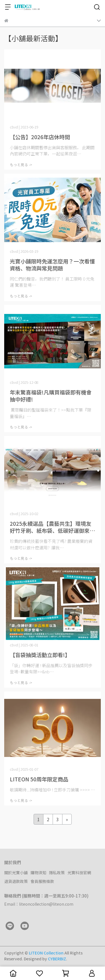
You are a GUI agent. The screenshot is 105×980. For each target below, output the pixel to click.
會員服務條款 (42, 881)
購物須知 (38, 873)
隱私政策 (57, 873)
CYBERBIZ (57, 959)
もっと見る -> (21, 165)
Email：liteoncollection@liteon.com (39, 904)
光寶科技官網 (79, 873)
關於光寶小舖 (16, 873)
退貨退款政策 (16, 881)
